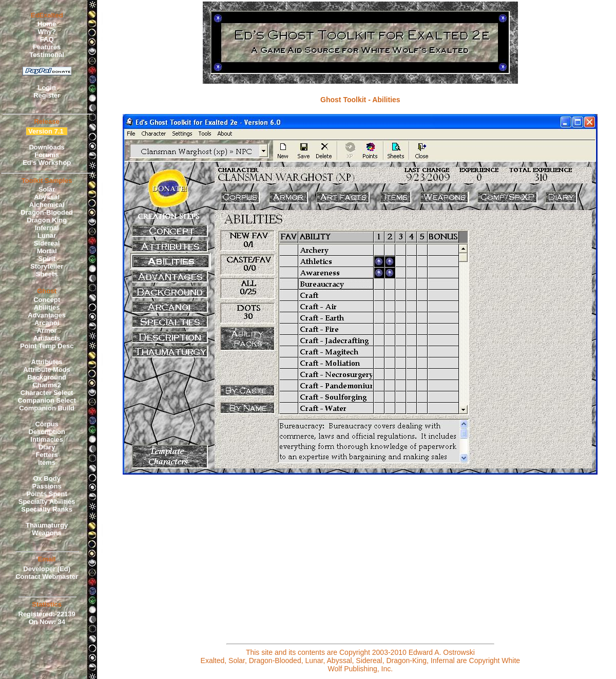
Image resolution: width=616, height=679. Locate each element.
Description (47, 432)
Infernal (47, 228)
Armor (47, 331)
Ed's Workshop (47, 163)
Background (47, 377)
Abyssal (47, 197)
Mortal (47, 251)
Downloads (46, 147)
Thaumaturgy (47, 525)
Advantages (47, 315)
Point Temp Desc (47, 346)
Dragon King (47, 220)
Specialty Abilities (47, 502)
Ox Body (46, 478)
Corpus (47, 424)
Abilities (47, 307)
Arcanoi (47, 323)
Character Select (47, 393)
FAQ (47, 39)
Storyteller (47, 266)
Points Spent (46, 494)
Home (47, 24)
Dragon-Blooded (47, 212)
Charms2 (47, 385)
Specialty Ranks (47, 509)
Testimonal (47, 55)
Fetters (46, 455)
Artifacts (47, 338)
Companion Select (46, 400)
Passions (47, 486)
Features (47, 47)
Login (46, 88)
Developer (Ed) (47, 569)
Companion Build (47, 408)
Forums (47, 155)
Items (47, 463)
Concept (47, 300)
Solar (47, 189)
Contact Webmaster (47, 577)
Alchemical (47, 205)
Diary (47, 447)
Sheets (47, 274)
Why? (46, 32)
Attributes (46, 362)
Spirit (47, 259)
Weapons (47, 533)
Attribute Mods (47, 370)
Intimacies (47, 439)
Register (47, 95)
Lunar (47, 235)
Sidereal (47, 243)
